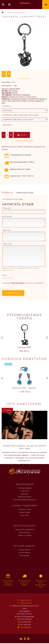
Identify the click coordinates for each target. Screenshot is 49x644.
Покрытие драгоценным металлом (21, 115)
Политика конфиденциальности (25, 500)
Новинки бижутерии (25, 359)
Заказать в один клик (26, 140)
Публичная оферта (25, 497)
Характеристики (25, 192)
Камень (7, 106)
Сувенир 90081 (25, 347)
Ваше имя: (7, 208)
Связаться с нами (25, 509)
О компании (24, 491)
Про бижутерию (24, 404)
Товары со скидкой (25, 535)
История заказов (24, 553)
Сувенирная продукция (33, 147)
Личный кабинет (25, 550)
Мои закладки (24, 555)
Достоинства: (7, 216)
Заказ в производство (16, 13)
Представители (24, 532)
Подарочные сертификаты (25, 529)
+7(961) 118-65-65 (26, 603)
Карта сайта (25, 515)
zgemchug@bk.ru (26, 627)
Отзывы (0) (7, 192)
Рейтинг (5, 275)
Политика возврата (25, 488)
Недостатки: (7, 230)
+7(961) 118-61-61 (26, 600)
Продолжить (13, 293)
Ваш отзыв (7, 244)
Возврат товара (24, 512)
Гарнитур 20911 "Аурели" (24, 388)
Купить (22, 135)
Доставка (24, 494)
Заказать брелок (16, 147)
